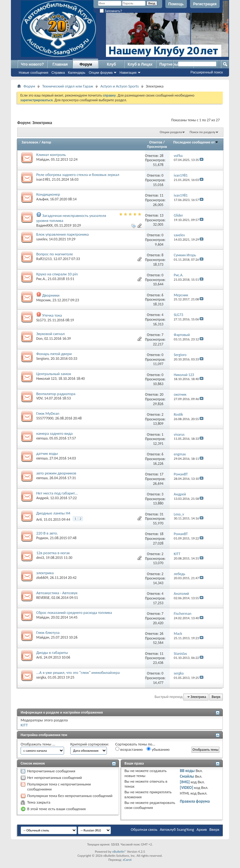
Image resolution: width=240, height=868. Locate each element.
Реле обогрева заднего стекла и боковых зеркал (78, 175)
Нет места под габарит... (57, 493)
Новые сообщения (33, 73)
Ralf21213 (44, 259)
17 (162, 474)
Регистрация (205, 4)
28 (162, 156)
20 (162, 394)
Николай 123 (46, 379)
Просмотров (157, 147)
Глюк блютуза (48, 632)
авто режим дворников (56, 473)
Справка (58, 73)
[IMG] (185, 782)
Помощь (176, 4)
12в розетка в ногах (53, 553)
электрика (45, 573)
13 (162, 215)
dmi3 (40, 558)
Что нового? (32, 64)
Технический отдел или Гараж (68, 86)
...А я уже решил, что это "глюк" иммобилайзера (78, 672)
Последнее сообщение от (196, 142)
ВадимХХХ (44, 225)
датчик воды (47, 453)
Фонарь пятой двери (54, 354)
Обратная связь (144, 829)
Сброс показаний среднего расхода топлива (74, 612)
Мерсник (43, 300)
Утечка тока (52, 315)
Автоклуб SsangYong (177, 829)
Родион (42, 538)
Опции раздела (171, 132)
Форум (86, 64)
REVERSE (43, 598)
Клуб (111, 64)
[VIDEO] (186, 788)
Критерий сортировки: (90, 744)
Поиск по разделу (202, 132)
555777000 (45, 418)
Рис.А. (41, 279)
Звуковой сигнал (50, 334)
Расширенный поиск (207, 72)
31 (162, 514)
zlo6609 (42, 578)
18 (162, 534)
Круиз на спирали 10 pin (57, 274)
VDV (39, 398)
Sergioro (42, 359)
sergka (41, 677)
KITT (24, 725)
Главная (60, 64)
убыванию (158, 749)
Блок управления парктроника (62, 234)
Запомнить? (111, 11)
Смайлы (187, 776)
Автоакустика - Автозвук (57, 593)
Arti (39, 519)
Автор (46, 142)
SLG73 (41, 320)
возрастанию (129, 749)
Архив (202, 829)
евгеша (42, 438)
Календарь (77, 73)
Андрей (42, 498)
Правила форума (195, 801)
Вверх (216, 697)
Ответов (156, 142)
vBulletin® (119, 852)
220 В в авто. (47, 533)
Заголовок (30, 142)
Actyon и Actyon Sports (120, 86)
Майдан (43, 159)
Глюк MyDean (48, 413)
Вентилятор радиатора (56, 394)
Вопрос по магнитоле (55, 254)
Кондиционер (48, 194)
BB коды (187, 771)
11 (162, 195)
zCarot (127, 860)
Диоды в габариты (52, 652)
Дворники (51, 295)
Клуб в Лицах (140, 64)
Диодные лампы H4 (53, 513)
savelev (42, 239)
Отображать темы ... (38, 744)
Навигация (128, 73)
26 (162, 634)
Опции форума (101, 73)
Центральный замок (54, 374)
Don (39, 339)
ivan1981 (43, 179)
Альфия (42, 199)
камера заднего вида (55, 433)
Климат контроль (51, 155)
